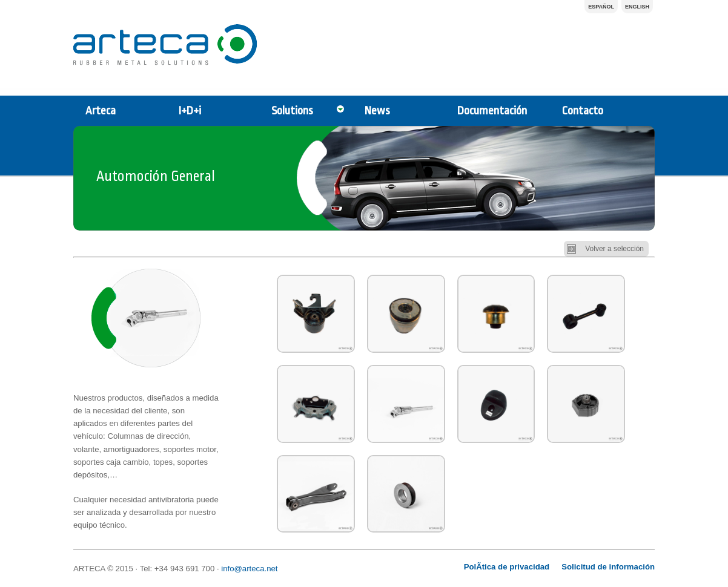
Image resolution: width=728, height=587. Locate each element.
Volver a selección (614, 249)
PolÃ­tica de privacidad (507, 567)
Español (601, 7)
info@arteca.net (249, 569)
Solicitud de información (608, 567)
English (637, 7)
